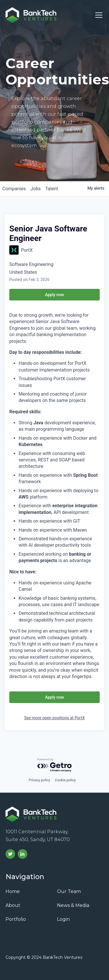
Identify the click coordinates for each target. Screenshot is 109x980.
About (13, 905)
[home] (31, 15)
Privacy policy (39, 780)
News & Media (73, 905)
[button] (98, 15)
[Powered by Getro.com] (55, 765)
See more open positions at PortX (54, 718)
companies (14, 189)
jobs (36, 189)
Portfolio (16, 919)
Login (63, 919)
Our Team (69, 891)
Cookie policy (65, 780)
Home (13, 891)
